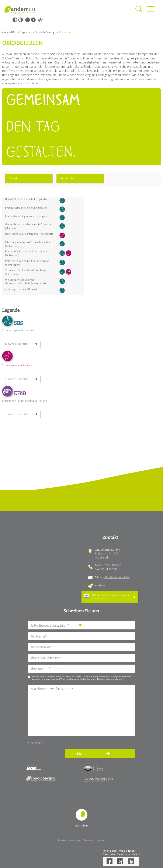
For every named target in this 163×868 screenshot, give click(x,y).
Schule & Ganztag (45, 32)
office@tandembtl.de (117, 577)
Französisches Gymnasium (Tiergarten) (28, 216)
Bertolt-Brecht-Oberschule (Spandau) (27, 199)
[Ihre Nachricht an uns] (81, 710)
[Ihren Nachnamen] (81, 636)
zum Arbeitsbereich (16, 344)
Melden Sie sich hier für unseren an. (111, 597)
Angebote (25, 32)
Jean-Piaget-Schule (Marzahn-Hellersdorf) (29, 234)
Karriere (100, 585)
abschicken (79, 754)
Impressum (74, 840)
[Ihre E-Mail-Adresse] (81, 658)
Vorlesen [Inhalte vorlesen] (41, 20)
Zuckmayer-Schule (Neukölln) (22, 289)
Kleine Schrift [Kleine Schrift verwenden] (28, 20)
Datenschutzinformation (110, 679)
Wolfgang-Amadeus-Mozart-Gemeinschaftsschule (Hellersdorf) (25, 281)
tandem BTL (9, 32)
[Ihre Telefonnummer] (81, 669)
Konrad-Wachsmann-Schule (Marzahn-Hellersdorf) (27, 253)
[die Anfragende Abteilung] (81, 625)
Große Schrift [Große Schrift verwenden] (33, 20)
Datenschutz (89, 840)
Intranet (62, 840)
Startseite (20, 10)
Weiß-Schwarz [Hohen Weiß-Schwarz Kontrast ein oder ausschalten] (21, 20)
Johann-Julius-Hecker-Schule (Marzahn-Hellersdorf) (28, 244)
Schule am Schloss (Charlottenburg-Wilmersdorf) (26, 272)
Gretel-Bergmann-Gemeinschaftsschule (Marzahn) (28, 226)
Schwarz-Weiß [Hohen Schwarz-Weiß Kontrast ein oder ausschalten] (15, 20)
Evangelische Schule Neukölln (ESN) (26, 208)
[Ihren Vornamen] (81, 647)
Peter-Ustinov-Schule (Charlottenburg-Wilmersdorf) (27, 263)
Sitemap (101, 840)
